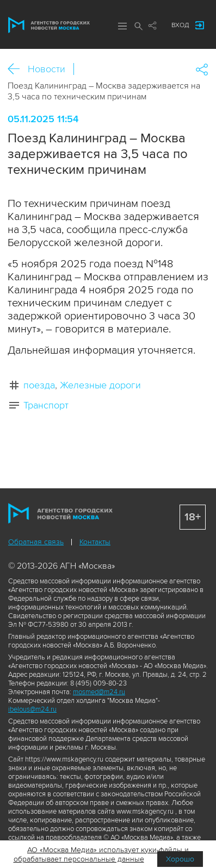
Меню (122, 26)
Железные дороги (100, 385)
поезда (39, 385)
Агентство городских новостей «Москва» (49, 25)
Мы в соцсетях (152, 26)
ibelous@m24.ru (32, 709)
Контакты (95, 542)
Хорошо (180, 859)
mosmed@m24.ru (99, 692)
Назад (18, 69)
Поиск (139, 26)
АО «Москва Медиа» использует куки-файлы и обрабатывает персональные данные (101, 854)
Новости (47, 69)
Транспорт (46, 405)
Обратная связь (36, 542)
